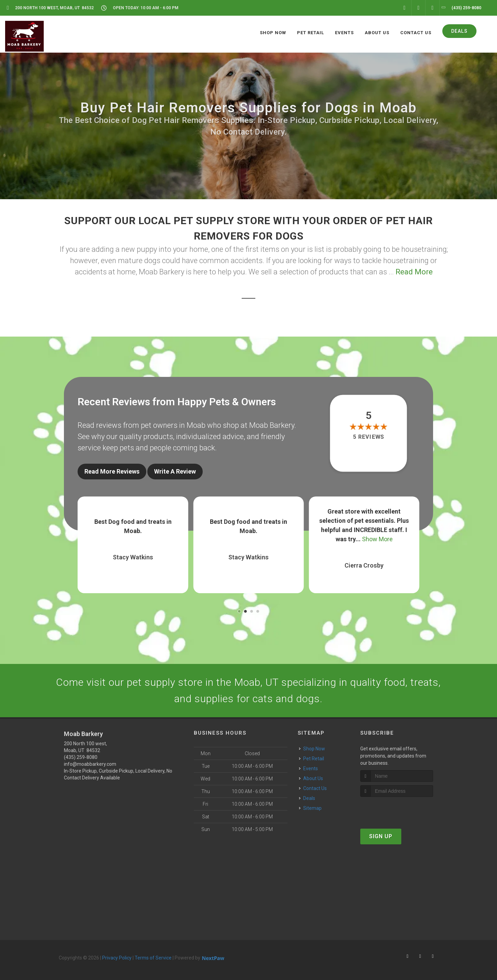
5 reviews (369, 437)
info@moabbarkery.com (90, 764)
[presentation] (397, 810)
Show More (377, 539)
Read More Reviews (112, 471)
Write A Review (175, 471)
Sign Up (381, 836)
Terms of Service (153, 958)
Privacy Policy (117, 958)
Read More (414, 272)
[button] (239, 611)
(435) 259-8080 (81, 757)
